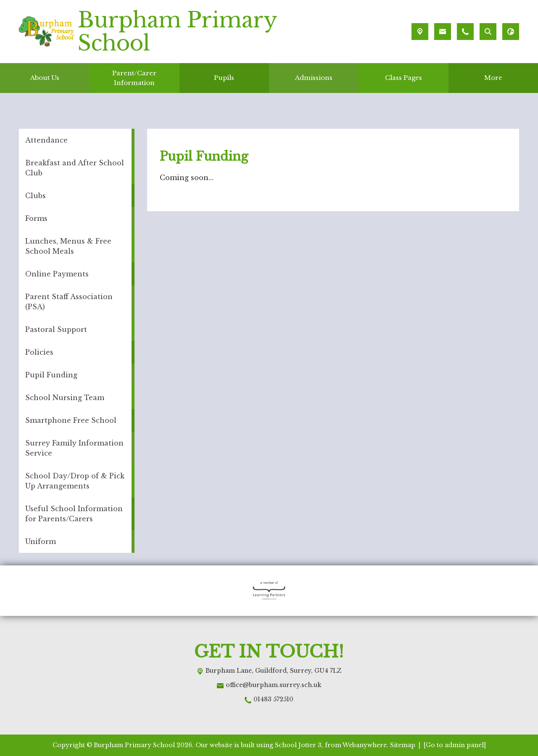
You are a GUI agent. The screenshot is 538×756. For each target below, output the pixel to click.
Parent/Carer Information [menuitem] (134, 78)
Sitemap (403, 745)
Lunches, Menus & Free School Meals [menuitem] (68, 246)
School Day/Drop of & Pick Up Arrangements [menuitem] (75, 481)
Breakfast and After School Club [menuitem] (75, 168)
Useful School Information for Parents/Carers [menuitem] (74, 514)
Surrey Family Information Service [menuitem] (74, 448)
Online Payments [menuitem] (57, 274)
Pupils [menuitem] (224, 78)
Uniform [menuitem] (41, 541)
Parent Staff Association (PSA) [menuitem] (69, 302)
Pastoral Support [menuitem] (56, 329)
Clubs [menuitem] (36, 196)
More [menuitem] (493, 78)
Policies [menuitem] (39, 352)
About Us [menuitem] (45, 78)
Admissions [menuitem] (314, 78)
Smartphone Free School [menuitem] (71, 420)
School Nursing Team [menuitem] (65, 398)
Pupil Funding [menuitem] (51, 375)
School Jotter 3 (298, 745)
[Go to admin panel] (455, 745)
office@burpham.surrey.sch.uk (273, 685)
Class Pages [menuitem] (403, 78)
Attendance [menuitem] (46, 140)
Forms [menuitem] (36, 218)
